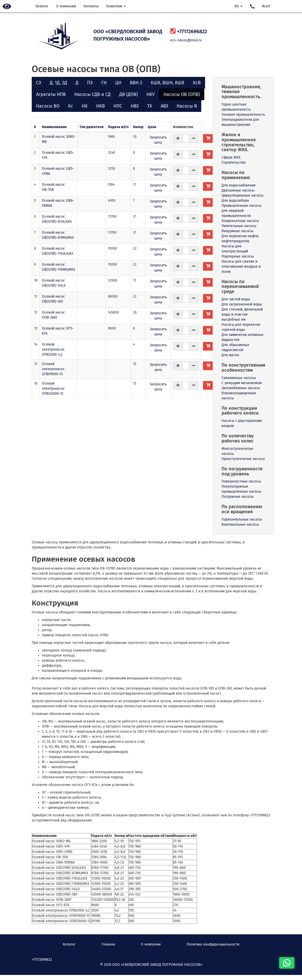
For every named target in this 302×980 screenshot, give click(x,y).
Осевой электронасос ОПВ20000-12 (53, 389)
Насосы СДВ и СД (93, 94)
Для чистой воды (236, 299)
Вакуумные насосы (237, 231)
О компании (66, 6)
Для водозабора (235, 201)
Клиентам (116, 6)
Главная (108, 944)
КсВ (197, 83)
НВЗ (135, 106)
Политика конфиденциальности (213, 944)
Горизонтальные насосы (242, 519)
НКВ (100, 106)
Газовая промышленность (243, 115)
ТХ (150, 106)
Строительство (234, 162)
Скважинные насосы (239, 378)
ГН (104, 83)
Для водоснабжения (239, 185)
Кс (71, 106)
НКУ (151, 94)
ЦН (118, 83)
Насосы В (187, 106)
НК (85, 106)
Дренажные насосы (238, 190)
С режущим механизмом (242, 383)
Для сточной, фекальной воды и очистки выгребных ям (242, 314)
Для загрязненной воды (242, 304)
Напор (138, 127)
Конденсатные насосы (240, 221)
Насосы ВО (48, 106)
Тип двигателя (91, 127)
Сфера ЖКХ (231, 157)
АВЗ (164, 106)
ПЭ (90, 83)
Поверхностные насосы (241, 481)
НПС (118, 106)
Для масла (230, 355)
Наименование (54, 127)
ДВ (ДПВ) (129, 94)
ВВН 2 (136, 83)
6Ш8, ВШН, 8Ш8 (167, 83)
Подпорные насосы (238, 256)
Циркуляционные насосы (242, 195)
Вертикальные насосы (240, 525)
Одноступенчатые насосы (243, 459)
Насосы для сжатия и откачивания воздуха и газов (241, 267)
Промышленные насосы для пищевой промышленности (241, 211)
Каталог (42, 6)
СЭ (39, 83)
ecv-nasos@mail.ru (186, 40)
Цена (152, 127)
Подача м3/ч (118, 127)
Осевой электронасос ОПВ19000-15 (53, 369)
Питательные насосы (239, 226)
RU (238, 6)
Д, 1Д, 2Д (58, 83)
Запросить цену (158, 140)
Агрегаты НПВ (51, 94)
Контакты (91, 6)
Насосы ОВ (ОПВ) (182, 94)
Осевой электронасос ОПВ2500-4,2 (53, 349)
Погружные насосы (238, 497)
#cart (266, 6)
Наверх (9, 972)
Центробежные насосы (241, 388)
